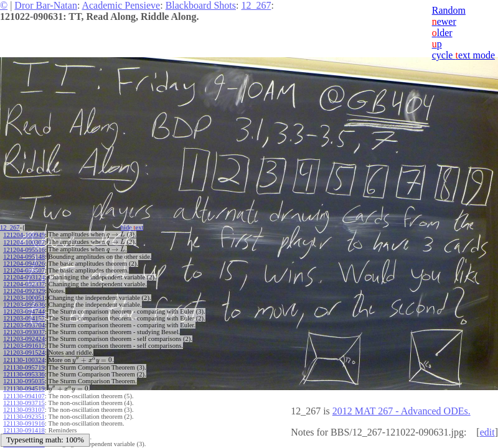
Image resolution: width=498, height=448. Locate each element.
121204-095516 (24, 250)
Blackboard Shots (201, 5)
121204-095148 (24, 257)
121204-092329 (24, 291)
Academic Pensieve (121, 5)
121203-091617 (24, 346)
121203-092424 (24, 339)
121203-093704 (24, 325)
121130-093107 (24, 410)
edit (487, 432)
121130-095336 (24, 374)
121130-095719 (24, 367)
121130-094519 (24, 389)
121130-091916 (24, 423)
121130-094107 (24, 396)
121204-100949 (24, 235)
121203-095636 (24, 305)
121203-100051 (24, 298)
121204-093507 (24, 270)
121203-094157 (24, 318)
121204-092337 (24, 284)
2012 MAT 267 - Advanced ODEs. (402, 411)
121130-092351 (24, 417)
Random (449, 10)
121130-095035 (24, 381)
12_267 (256, 5)
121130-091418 (24, 430)
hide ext (132, 227)
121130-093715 (24, 403)
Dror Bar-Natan (46, 5)
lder (442, 33)
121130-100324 (24, 360)
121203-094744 (24, 311)
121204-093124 (24, 277)
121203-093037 (24, 332)
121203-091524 (24, 352)
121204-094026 (24, 264)
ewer (444, 21)
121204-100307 (24, 242)
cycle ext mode (463, 55)
